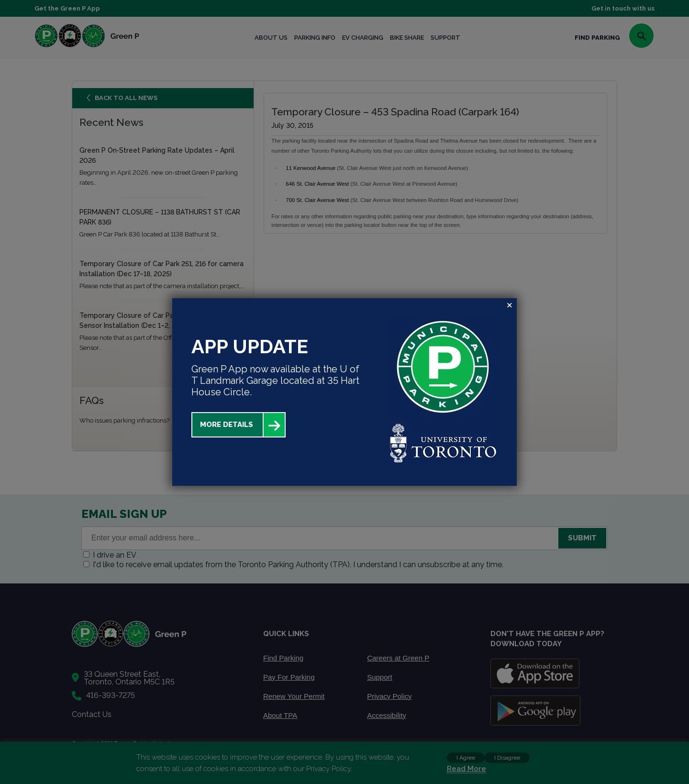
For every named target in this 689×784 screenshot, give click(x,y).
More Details (227, 425)
